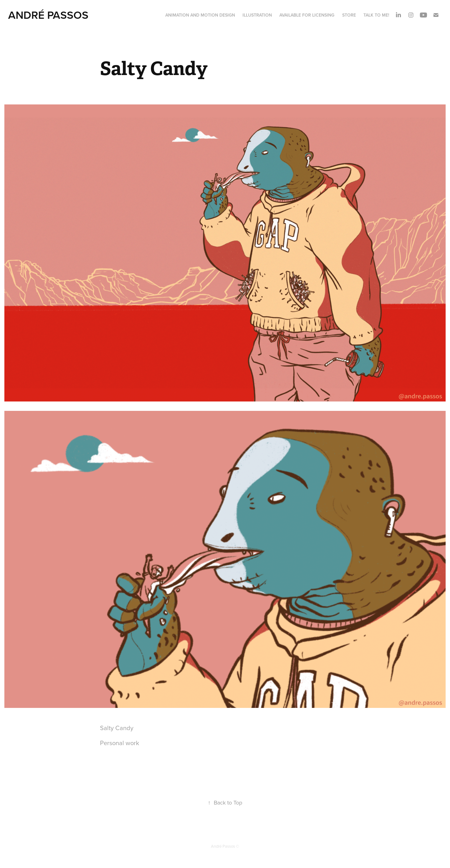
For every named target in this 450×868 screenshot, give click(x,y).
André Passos (48, 15)
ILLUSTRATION (257, 15)
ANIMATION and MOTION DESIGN (200, 15)
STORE (349, 15)
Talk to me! (376, 15)
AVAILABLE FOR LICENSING (307, 15)
